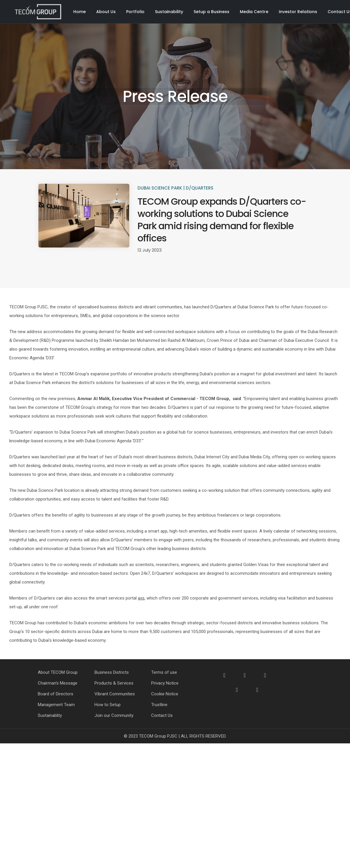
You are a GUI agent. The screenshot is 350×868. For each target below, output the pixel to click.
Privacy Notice (165, 683)
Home (80, 12)
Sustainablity (50, 715)
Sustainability (169, 12)
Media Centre (254, 12)
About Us (106, 12)
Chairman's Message (58, 683)
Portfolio (135, 12)
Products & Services (114, 683)
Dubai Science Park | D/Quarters (175, 188)
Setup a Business (211, 12)
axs (141, 598)
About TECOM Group (58, 672)
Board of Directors (56, 694)
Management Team (56, 705)
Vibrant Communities (115, 694)
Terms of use (164, 672)
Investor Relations (298, 12)
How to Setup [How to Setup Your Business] (108, 705)
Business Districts (112, 672)
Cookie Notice (165, 694)
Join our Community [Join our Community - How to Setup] (114, 715)
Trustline (159, 705)
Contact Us (162, 715)
